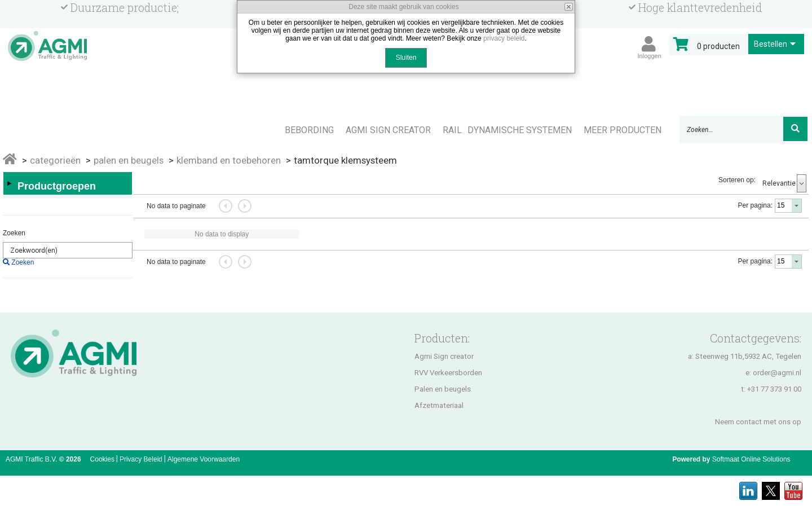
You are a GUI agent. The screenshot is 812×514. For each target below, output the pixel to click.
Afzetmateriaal (439, 405)
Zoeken (14, 233)
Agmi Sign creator (444, 356)
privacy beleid (504, 38)
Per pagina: (755, 205)
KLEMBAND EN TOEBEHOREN (229, 160)
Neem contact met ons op (758, 422)
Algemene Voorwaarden (204, 459)
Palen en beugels (443, 389)
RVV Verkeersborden (448, 373)
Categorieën (55, 160)
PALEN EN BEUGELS (129, 160)
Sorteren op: (737, 180)
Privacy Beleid (141, 459)
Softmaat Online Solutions (751, 459)
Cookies (102, 459)
